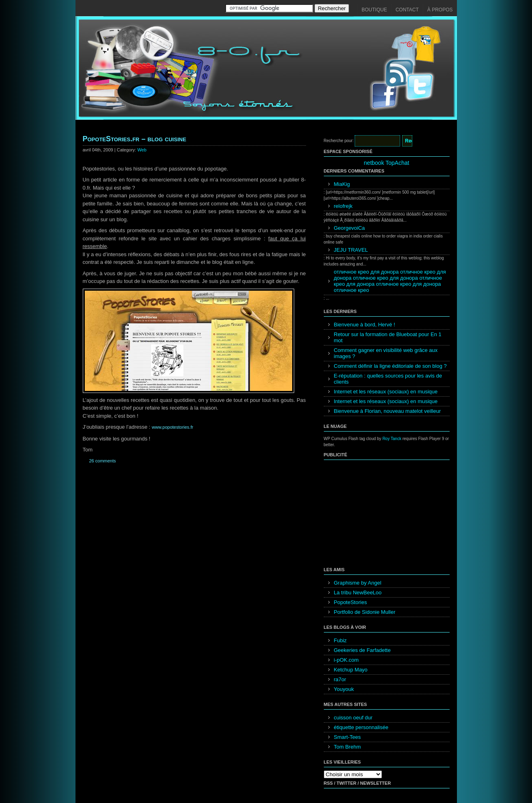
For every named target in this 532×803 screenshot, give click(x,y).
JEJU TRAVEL (351, 250)
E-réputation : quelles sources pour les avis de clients (388, 379)
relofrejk (343, 206)
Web (142, 150)
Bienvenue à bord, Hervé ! (365, 325)
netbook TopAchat (387, 163)
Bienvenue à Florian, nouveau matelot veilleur (388, 411)
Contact (407, 10)
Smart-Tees (347, 737)
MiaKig (342, 184)
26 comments (103, 461)
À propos (440, 10)
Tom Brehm (347, 747)
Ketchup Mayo (351, 670)
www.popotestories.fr (172, 427)
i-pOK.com (346, 660)
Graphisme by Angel (358, 583)
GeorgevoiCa (350, 228)
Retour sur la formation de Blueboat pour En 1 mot (388, 337)
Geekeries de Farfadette (362, 650)
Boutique (374, 10)
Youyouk (344, 689)
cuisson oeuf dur (353, 718)
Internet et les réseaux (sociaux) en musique (386, 392)
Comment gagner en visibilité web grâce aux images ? (386, 353)
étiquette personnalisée (361, 727)
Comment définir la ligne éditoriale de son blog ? (390, 366)
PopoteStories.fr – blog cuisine (135, 139)
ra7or (340, 679)
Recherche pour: (339, 141)
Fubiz (340, 640)
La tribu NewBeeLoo (358, 593)
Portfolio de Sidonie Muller (365, 612)
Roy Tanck (392, 439)
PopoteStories (351, 602)
